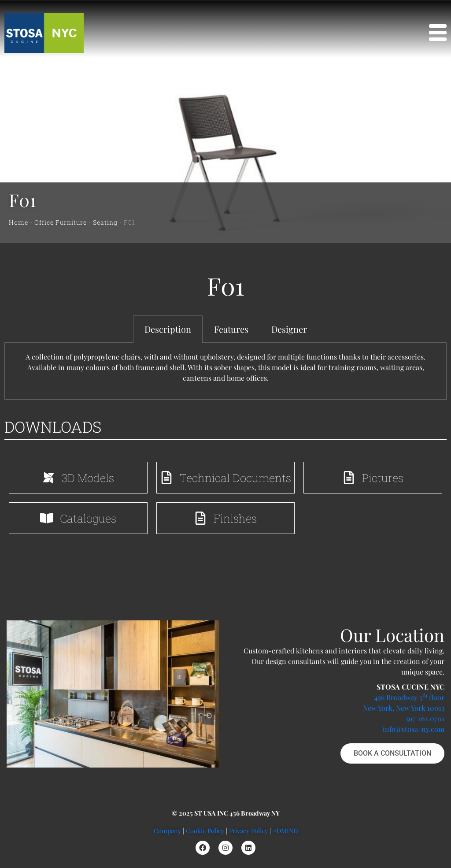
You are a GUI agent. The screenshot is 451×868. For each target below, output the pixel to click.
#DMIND (285, 831)
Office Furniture (61, 222)
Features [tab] (231, 329)
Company (167, 831)
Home (18, 222)
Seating (105, 222)
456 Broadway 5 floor (409, 697)
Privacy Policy (248, 831)
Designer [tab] (289, 329)
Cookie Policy (205, 831)
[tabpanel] (225, 371)
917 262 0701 (425, 718)
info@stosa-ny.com (414, 729)
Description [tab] (168, 329)
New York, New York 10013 (404, 708)
